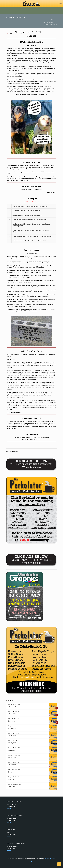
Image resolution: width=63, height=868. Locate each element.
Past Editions (50, 21)
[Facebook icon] (32, 862)
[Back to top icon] (59, 864)
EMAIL (9, 808)
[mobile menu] (61, 4)
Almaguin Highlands (48, 23)
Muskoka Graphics (50, 859)
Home (52, 19)
